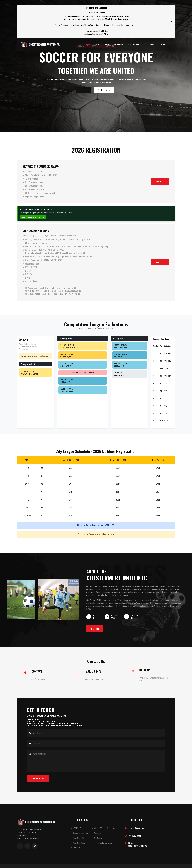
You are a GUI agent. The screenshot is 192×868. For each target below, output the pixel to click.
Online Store (78, 843)
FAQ (162, 863)
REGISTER (104, 88)
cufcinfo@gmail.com (137, 823)
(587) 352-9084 (135, 831)
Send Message (38, 774)
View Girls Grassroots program (33, 213)
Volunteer (118, 44)
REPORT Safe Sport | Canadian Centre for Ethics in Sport (110, 863)
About (98, 44)
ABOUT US (77, 823)
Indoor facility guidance (103, 838)
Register (160, 178)
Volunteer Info (78, 833)
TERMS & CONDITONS (147, 863)
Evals (152, 44)
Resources (98, 828)
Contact (163, 44)
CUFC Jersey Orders (136, 44)
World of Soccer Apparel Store (106, 823)
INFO (107, 44)
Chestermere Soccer (81, 828)
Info (84, 88)
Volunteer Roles (79, 838)
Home (88, 44)
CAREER (172, 863)
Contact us (98, 833)
